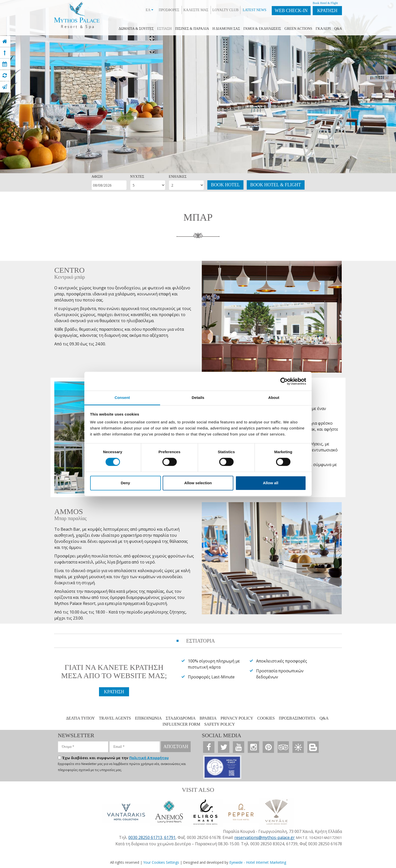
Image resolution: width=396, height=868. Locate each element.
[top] (5, 53)
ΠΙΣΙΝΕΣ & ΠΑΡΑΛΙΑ (192, 29)
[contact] (5, 87)
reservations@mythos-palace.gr (265, 837)
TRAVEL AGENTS (115, 718)
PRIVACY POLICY (237, 718)
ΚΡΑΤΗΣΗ (327, 11)
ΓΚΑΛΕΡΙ (323, 29)
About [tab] (274, 398)
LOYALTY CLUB (226, 10)
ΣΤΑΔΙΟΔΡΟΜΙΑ (181, 718)
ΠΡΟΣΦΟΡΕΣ (169, 10)
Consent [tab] (122, 398)
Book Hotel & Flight (325, 3)
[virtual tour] (5, 75)
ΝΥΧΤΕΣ (137, 177)
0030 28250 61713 (145, 837)
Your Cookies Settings (161, 862)
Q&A (338, 29)
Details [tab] (198, 398)
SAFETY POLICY (220, 724)
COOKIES (266, 718)
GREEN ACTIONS (298, 29)
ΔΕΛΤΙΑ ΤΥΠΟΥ (80, 718)
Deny (125, 483)
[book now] (5, 64)
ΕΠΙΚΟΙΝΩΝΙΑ (148, 718)
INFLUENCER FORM (181, 724)
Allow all (271, 483)
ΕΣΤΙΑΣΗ (164, 29)
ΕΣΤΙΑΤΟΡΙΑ (201, 641)
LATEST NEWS (254, 10)
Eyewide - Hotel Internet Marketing (258, 862)
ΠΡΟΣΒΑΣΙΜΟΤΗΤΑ (297, 718)
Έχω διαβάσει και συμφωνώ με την (115, 758)
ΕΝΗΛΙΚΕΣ (178, 177)
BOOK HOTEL (225, 185)
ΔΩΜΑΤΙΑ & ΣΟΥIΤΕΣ (136, 29)
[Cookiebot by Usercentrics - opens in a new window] (284, 381)
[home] (5, 41)
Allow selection (198, 483)
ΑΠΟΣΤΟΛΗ (176, 747)
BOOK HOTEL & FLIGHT (276, 185)
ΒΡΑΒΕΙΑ (208, 718)
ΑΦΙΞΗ (97, 177)
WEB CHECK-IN (291, 11)
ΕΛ (150, 10)
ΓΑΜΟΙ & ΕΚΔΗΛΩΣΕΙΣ (262, 29)
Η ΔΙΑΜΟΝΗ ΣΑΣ (226, 29)
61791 (169, 837)
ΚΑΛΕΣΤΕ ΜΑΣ (196, 10)
